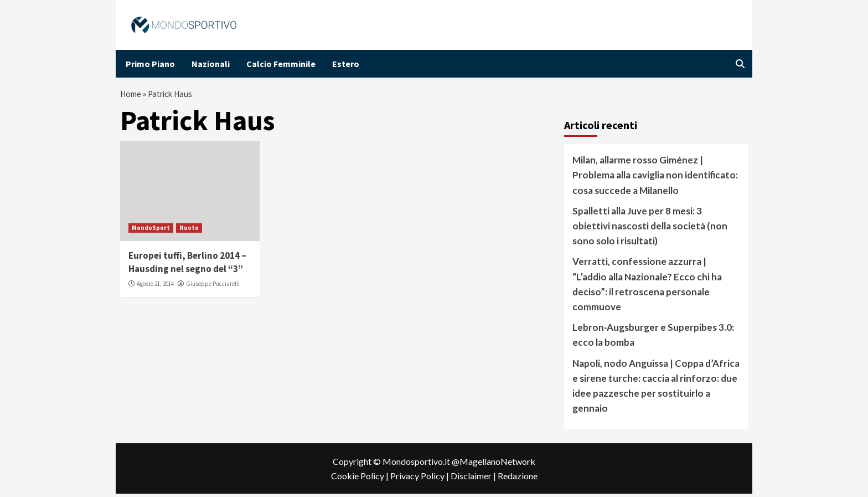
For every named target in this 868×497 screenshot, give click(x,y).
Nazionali (211, 64)
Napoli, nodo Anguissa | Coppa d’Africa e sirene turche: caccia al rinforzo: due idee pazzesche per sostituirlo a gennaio (656, 389)
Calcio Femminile (281, 64)
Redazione (518, 478)
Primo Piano (150, 64)
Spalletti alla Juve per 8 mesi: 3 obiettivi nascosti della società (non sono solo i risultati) (650, 229)
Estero (346, 64)
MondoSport (151, 230)
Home (132, 95)
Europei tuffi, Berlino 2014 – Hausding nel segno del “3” (187, 265)
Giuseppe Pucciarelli (213, 286)
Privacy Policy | (420, 478)
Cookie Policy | (361, 478)
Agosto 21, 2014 (155, 286)
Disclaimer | (474, 478)
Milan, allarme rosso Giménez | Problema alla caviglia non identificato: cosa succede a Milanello (655, 178)
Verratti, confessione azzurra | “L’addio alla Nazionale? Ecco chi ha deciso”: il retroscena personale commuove (647, 287)
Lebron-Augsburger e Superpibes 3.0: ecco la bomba (653, 337)
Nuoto (189, 230)
